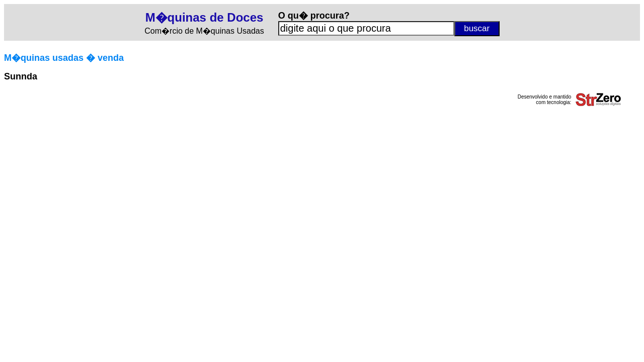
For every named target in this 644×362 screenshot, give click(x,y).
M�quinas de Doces (205, 17)
